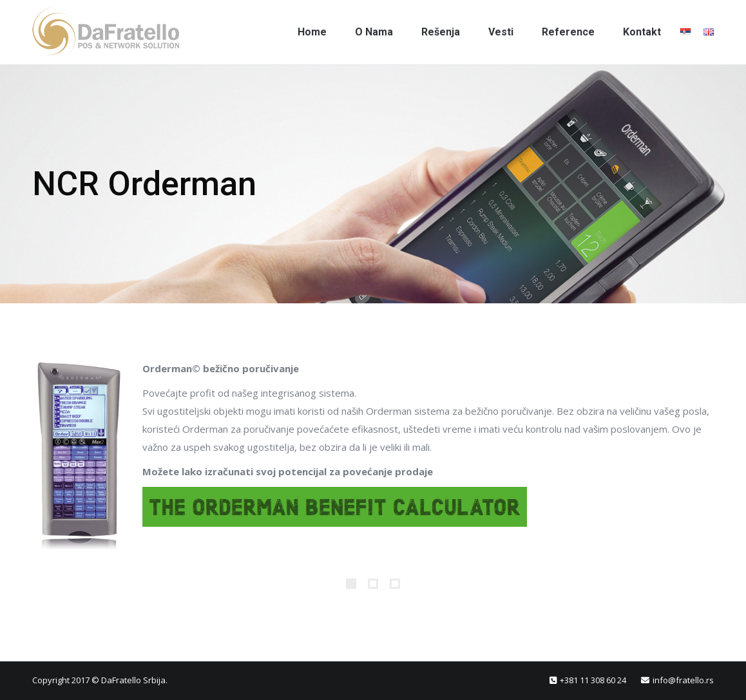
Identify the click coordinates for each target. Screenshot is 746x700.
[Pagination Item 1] (351, 583)
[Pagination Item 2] (373, 583)
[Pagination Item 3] (395, 583)
